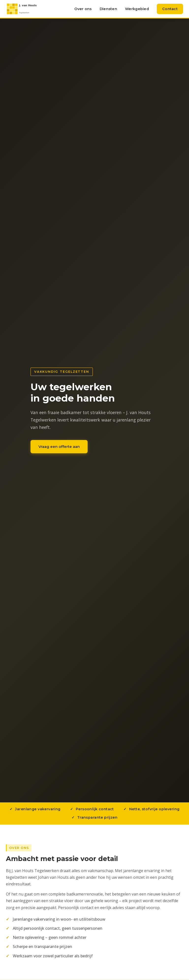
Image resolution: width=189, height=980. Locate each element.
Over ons (83, 9)
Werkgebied (137, 9)
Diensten (108, 9)
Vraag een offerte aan (59, 447)
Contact (170, 9)
